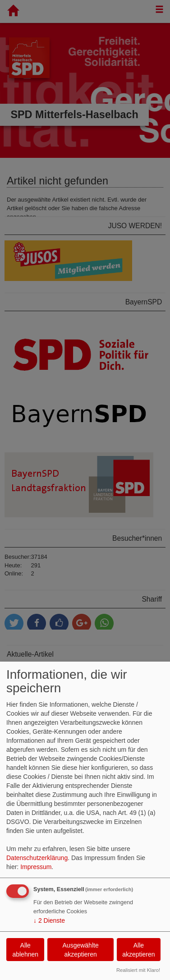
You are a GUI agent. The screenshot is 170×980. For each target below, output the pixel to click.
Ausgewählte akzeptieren (81, 950)
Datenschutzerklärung (37, 858)
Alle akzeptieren (138, 950)
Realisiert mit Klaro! (138, 970)
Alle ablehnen (25, 950)
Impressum (36, 867)
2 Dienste (49, 920)
